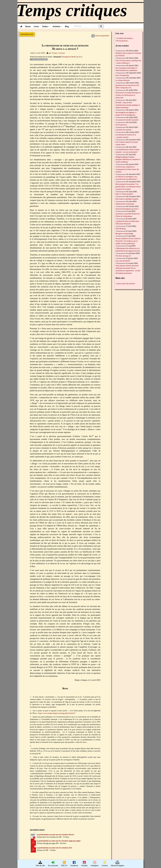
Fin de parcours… (123, 41)
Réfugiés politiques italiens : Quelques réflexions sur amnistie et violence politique (128, 159)
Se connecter (53, 864)
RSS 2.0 (64, 864)
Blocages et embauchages (124, 234)
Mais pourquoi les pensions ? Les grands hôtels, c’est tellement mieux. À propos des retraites (128, 187)
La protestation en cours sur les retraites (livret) (55, 835)
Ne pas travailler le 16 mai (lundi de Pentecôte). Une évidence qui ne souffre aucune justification (128, 241)
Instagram (95, 864)
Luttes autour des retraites (39, 59)
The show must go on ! (123, 256)
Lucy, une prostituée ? (123, 261)
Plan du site (40, 864)
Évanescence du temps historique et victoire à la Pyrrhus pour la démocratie (128, 95)
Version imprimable (100, 35)
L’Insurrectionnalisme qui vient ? (127, 209)
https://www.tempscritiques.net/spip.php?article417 (57, 713)
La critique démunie (123, 80)
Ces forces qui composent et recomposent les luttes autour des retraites (127, 169)
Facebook (74, 864)
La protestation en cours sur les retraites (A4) (54, 848)
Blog (67, 26)
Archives (57, 26)
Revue (28, 26)
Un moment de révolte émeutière (127, 120)
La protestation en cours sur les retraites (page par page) (59, 841)
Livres (36, 26)
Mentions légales (118, 864)
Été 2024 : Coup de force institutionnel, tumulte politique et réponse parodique (128, 105)
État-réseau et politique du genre (127, 199)
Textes (46, 26)
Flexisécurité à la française (125, 204)
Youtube (84, 864)
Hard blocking (121, 229)
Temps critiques (58, 53)
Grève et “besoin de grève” (125, 194)
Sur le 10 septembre (122, 75)
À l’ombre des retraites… (125, 38)
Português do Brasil (69, 57)
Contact (105, 864)
